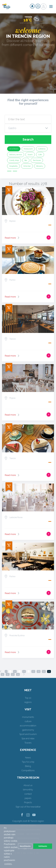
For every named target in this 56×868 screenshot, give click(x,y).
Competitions (28, 770)
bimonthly (28, 790)
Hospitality (13, 166)
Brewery (40, 166)
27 (33, 671)
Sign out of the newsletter (28, 807)
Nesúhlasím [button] (25, 846)
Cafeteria (42, 149)
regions (28, 702)
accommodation (28, 726)
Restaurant (28, 149)
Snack (30, 155)
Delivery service (16, 155)
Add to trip (49, 237)
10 (15, 671)
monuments (28, 717)
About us (28, 785)
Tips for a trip (28, 762)
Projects (28, 802)
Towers (28, 743)
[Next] (24, 674)
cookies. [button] (8, 864)
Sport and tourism (28, 734)
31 (2, 674)
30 (49, 671)
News (28, 758)
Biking (28, 766)
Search (28, 139)
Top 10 (28, 698)
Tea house (37, 160)
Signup (32, 6)
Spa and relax (28, 738)
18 (24, 671)
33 (13, 674)
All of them (14, 149)
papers (28, 798)
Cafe (40, 155)
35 (18, 674)
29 (44, 671)
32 (8, 674)
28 (39, 671)
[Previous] (1, 671)
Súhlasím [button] (43, 846)
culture (28, 721)
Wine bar (27, 166)
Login (38, 6)
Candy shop (14, 160)
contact (28, 794)
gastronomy (28, 730)
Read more (10, 238)
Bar (26, 160)
